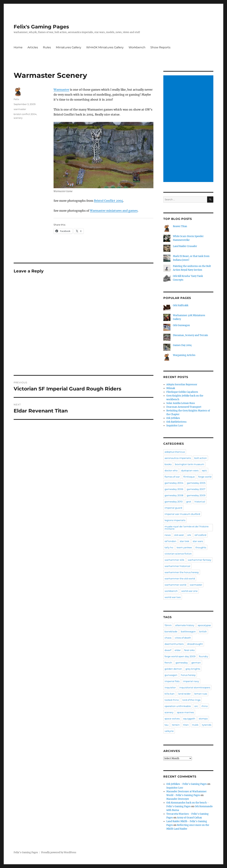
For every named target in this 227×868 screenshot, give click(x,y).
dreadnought (195, 644)
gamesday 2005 (196, 483)
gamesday (182, 663)
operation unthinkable (178, 706)
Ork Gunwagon (181, 325)
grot (189, 502)
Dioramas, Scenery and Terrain (190, 335)
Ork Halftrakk (181, 305)
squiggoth (189, 719)
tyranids (207, 725)
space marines (185, 712)
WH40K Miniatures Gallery (105, 47)
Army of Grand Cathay (189, 818)
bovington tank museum (190, 464)
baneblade (171, 631)
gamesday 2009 (196, 495)
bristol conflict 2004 (25, 114)
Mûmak (171, 388)
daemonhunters (174, 644)
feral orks (189, 650)
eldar (178, 650)
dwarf (168, 650)
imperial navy (191, 681)
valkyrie (169, 731)
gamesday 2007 (196, 489)
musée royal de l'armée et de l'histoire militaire (187, 528)
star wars (198, 541)
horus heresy (188, 675)
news (168, 535)
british (203, 631)
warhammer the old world (180, 578)
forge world (205, 477)
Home (18, 47)
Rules (47, 47)
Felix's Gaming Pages (41, 27)
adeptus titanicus (175, 452)
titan (186, 725)
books (168, 464)
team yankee (184, 547)
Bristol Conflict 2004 (109, 201)
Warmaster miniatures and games (114, 211)
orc (196, 706)
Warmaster (61, 90)
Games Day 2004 (182, 345)
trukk (195, 725)
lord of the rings (191, 700)
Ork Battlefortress (176, 422)
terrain (176, 725)
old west (179, 535)
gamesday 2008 (174, 495)
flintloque (189, 477)
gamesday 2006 (174, 489)
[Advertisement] (189, 129)
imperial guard (173, 508)
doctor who (171, 470)
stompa (203, 719)
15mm (168, 625)
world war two (173, 597)
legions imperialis (175, 520)
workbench (171, 591)
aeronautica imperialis (178, 458)
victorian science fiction (178, 554)
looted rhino (172, 700)
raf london (170, 541)
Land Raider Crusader (185, 246)
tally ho (169, 547)
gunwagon (171, 675)
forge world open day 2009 (180, 656)
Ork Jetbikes (173, 418)
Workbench (137, 47)
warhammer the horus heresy (182, 572)
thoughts (201, 547)
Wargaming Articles (184, 355)
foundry (204, 656)
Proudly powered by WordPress (59, 852)
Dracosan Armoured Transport (184, 407)
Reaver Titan (180, 226)
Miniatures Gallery (69, 47)
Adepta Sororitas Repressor (182, 385)
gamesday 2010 (174, 502)
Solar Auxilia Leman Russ (181, 403)
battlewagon (188, 631)
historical (200, 502)
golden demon (173, 669)
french (168, 663)
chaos (168, 638)
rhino (205, 706)
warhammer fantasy (200, 560)
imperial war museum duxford (182, 514)
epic (204, 470)
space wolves (172, 719)
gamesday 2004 (174, 483)
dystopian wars (190, 470)
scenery (18, 118)
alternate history (185, 625)
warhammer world (175, 585)
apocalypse (204, 625)
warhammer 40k (174, 560)
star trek (185, 541)
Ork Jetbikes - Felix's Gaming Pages (187, 784)
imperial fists (172, 681)
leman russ (201, 694)
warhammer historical (177, 566)
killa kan (170, 694)
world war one (189, 591)
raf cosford (200, 535)
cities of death (183, 638)
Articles (33, 47)
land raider (184, 694)
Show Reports (160, 47)
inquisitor (170, 687)
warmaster (20, 109)
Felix (16, 99)
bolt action (201, 458)
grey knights (193, 669)
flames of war (172, 477)
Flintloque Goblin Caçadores (182, 392)
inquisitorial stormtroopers (195, 687)
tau (167, 725)
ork (189, 535)
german (196, 663)
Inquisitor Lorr (175, 426)
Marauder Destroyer (178, 799)
